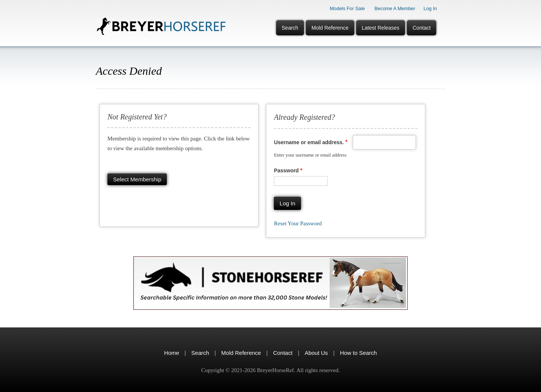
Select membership (137, 179)
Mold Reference (330, 28)
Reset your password (298, 223)
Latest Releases (381, 28)
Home (172, 353)
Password (286, 170)
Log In (430, 8)
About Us (316, 353)
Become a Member (395, 8)
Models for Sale (348, 8)
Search (290, 28)
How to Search (358, 353)
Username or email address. (309, 142)
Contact (422, 28)
